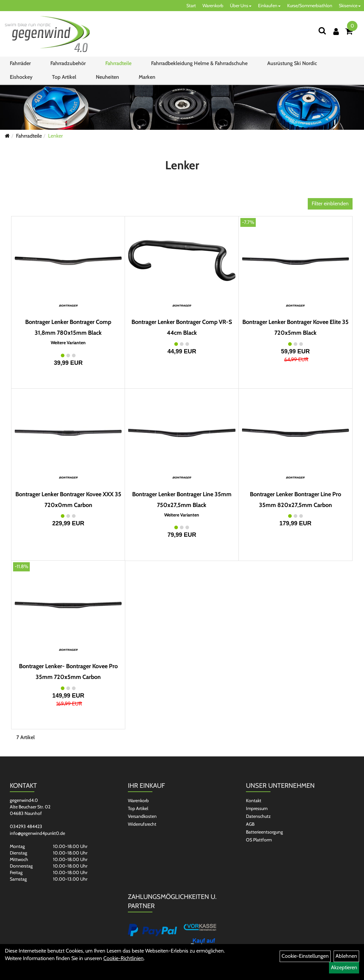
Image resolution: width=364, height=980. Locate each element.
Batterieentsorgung (264, 832)
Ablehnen (346, 956)
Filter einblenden (330, 203)
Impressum (257, 808)
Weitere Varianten (68, 343)
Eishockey (21, 77)
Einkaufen (269, 6)
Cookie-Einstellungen (305, 956)
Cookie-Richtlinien (123, 958)
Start (191, 6)
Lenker (55, 136)
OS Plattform (259, 840)
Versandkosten (142, 816)
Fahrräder (20, 63)
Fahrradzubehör (68, 63)
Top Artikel (64, 77)
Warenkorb (213, 6)
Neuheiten (107, 77)
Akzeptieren (344, 967)
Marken (147, 77)
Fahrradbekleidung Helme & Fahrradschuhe (199, 63)
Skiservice (350, 6)
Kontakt (254, 801)
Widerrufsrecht (142, 824)
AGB (250, 824)
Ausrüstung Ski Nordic (292, 63)
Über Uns (241, 6)
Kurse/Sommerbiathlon (310, 6)
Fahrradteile (118, 63)
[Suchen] (322, 31)
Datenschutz (258, 816)
